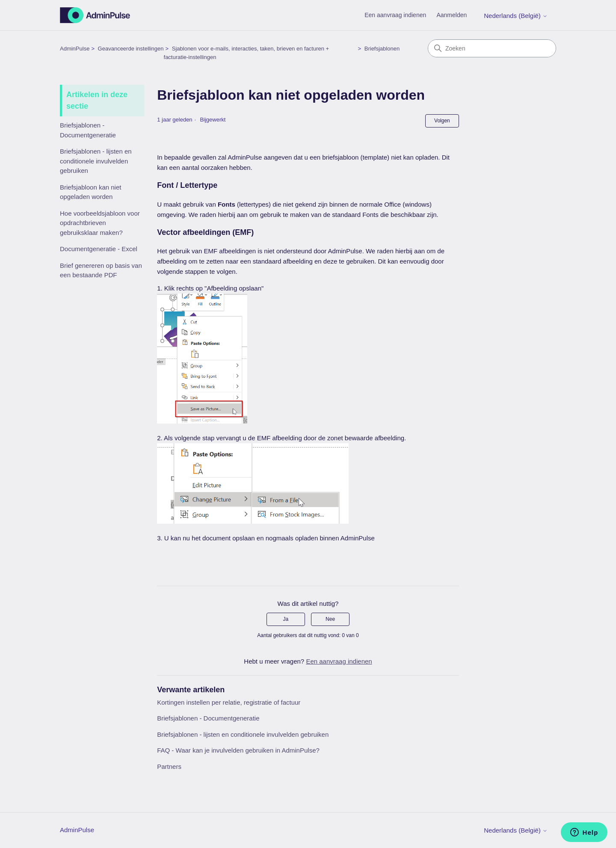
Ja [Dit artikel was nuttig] (286, 619)
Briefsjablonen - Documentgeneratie (88, 130)
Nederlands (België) (516, 16)
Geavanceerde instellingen (131, 49)
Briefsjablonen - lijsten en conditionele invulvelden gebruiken (96, 161)
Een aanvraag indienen (395, 15)
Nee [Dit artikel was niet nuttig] (330, 619)
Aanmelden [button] (452, 15)
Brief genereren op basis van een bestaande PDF (101, 270)
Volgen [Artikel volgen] (442, 121)
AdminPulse (75, 49)
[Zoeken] (492, 48)
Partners (169, 766)
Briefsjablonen (382, 49)
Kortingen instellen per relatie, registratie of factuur (229, 702)
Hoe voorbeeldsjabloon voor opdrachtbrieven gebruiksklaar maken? (100, 223)
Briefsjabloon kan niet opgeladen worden (90, 192)
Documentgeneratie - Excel (99, 249)
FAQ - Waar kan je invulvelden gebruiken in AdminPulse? (238, 750)
